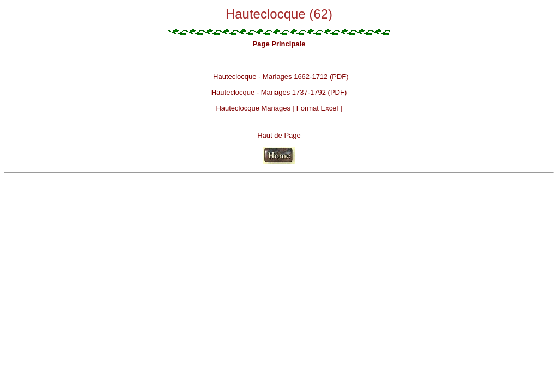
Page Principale (279, 44)
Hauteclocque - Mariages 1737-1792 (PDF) (279, 92)
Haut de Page (279, 135)
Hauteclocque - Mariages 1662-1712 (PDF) (281, 76)
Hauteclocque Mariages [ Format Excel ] (279, 108)
